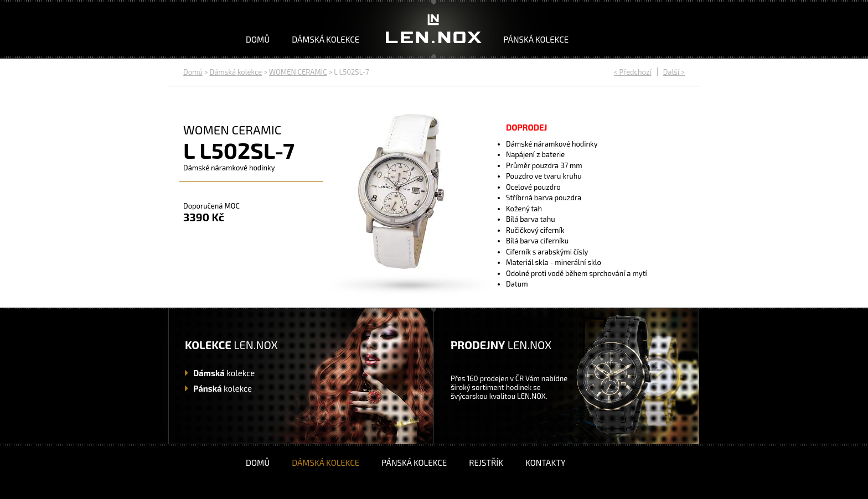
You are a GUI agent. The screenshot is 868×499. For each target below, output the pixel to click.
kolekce (224, 373)
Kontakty (545, 462)
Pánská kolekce (536, 39)
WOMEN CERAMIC (298, 72)
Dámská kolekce (325, 39)
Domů (258, 39)
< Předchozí (633, 72)
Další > (674, 72)
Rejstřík (486, 462)
